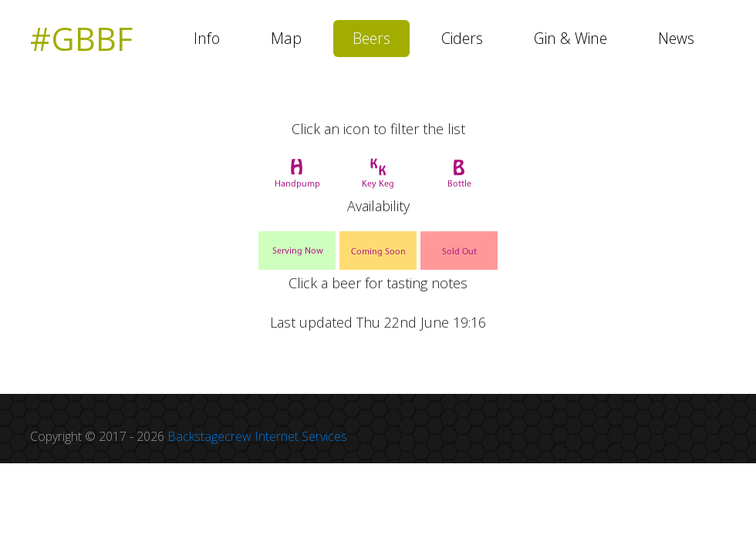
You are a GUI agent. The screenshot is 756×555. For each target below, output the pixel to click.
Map (286, 38)
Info (207, 38)
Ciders (462, 38)
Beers (371, 38)
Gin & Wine (570, 38)
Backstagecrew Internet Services (257, 436)
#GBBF (81, 39)
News (676, 38)
